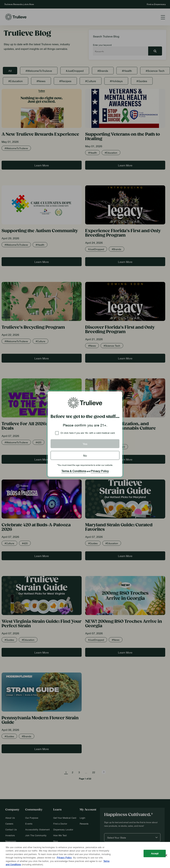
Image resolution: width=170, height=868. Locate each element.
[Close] (166, 855)
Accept (155, 853)
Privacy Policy (100, 471)
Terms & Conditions (74, 471)
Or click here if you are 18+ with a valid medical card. (88, 433)
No (85, 455)
